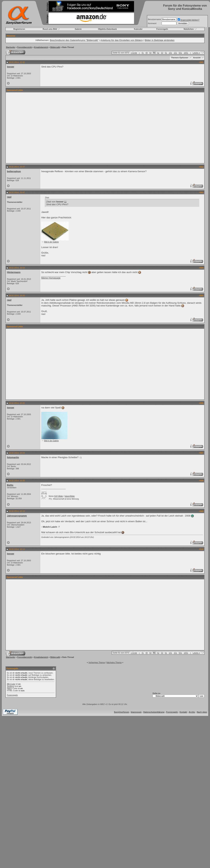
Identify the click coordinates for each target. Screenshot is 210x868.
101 (170, 53)
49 (146, 53)
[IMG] (9, 688)
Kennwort (152, 23)
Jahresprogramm (17, 516)
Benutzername (154, 19)
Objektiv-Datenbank (107, 29)
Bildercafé (55, 47)
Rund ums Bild (50, 29)
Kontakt (183, 712)
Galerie (78, 29)
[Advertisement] (34, 128)
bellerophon (14, 171)
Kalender (138, 29)
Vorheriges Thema (97, 662)
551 (180, 53)
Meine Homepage (51, 278)
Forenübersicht (24, 47)
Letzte (196, 53)
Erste (134, 53)
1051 (186, 53)
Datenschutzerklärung (154, 712)
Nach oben (202, 712)
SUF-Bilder (59, 496)
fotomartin (13, 457)
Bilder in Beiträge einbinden (160, 40)
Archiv (192, 712)
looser (11, 67)
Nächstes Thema (114, 662)
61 (166, 53)
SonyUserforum (122, 712)
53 (162, 53)
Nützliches (189, 29)
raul (9, 197)
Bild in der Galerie (51, 242)
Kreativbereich (41, 47)
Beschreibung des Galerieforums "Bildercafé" (74, 40)
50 (150, 53)
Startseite (10, 47)
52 (158, 53)
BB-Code (11, 684)
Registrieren (19, 29)
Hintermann (14, 272)
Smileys (10, 686)
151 (175, 53)
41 (143, 53)
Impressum (136, 712)
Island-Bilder (70, 496)
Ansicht (197, 58)
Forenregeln (162, 29)
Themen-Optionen (180, 58)
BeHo (10, 485)
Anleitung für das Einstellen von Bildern (122, 40)
